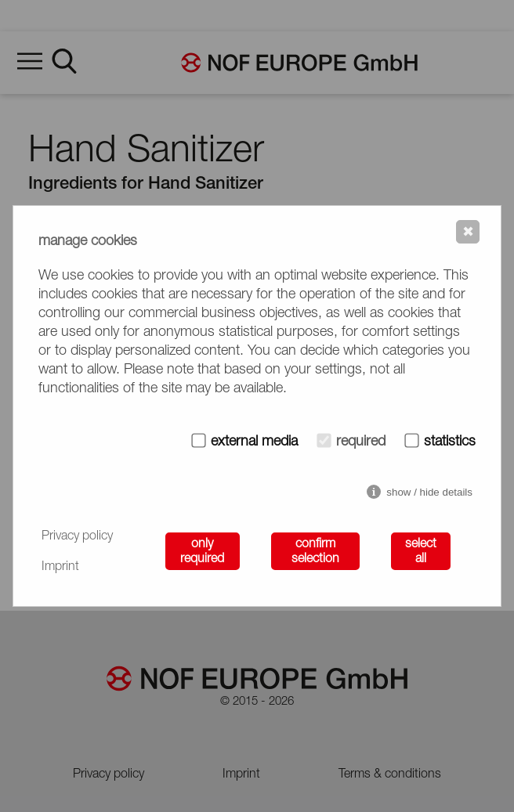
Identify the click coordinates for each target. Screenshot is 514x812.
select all (421, 552)
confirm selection (315, 552)
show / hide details (429, 492)
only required (202, 552)
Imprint (60, 567)
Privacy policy (77, 536)
